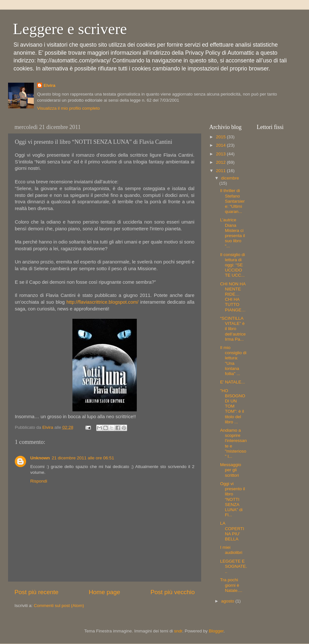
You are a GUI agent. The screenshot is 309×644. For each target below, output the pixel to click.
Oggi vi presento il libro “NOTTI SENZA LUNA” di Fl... (233, 499)
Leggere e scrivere (70, 29)
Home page (105, 592)
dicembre (230, 178)
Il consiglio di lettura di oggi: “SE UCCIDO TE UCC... (233, 265)
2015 (221, 137)
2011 (221, 171)
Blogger (216, 631)
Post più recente (37, 592)
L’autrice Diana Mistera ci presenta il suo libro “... (233, 233)
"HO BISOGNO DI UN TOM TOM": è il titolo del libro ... (233, 406)
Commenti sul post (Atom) (59, 606)
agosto (228, 601)
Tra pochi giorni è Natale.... (231, 585)
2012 (221, 162)
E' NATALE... (233, 382)
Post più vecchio (173, 592)
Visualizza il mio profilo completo (68, 108)
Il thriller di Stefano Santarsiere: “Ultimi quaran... (233, 201)
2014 (221, 145)
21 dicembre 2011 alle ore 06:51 (83, 458)
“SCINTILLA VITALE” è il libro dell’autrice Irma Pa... (233, 329)
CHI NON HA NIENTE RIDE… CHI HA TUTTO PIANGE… (233, 297)
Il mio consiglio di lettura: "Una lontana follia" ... (233, 361)
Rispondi (39, 481)
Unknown (40, 458)
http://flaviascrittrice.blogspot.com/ (102, 302)
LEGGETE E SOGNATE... (234, 566)
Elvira (49, 85)
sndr (178, 631)
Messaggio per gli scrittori (231, 470)
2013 (221, 154)
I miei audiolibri (231, 550)
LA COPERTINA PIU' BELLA (232, 531)
